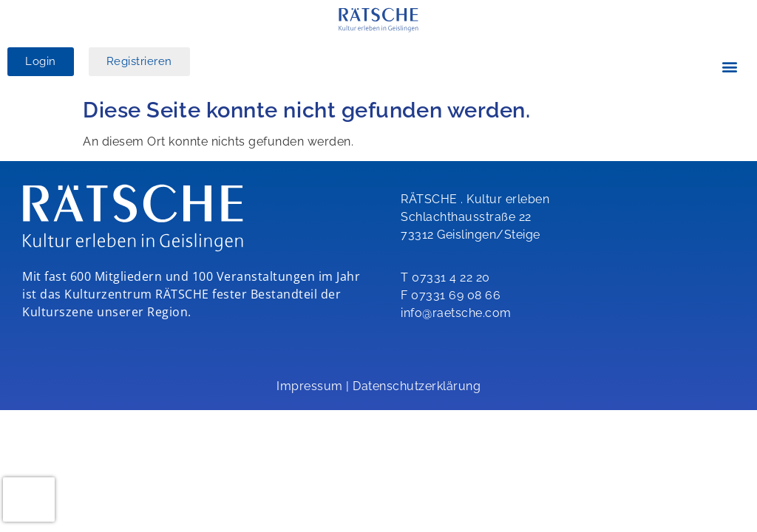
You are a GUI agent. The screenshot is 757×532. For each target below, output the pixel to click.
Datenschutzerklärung (417, 386)
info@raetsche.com (456, 313)
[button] (730, 67)
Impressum (310, 386)
